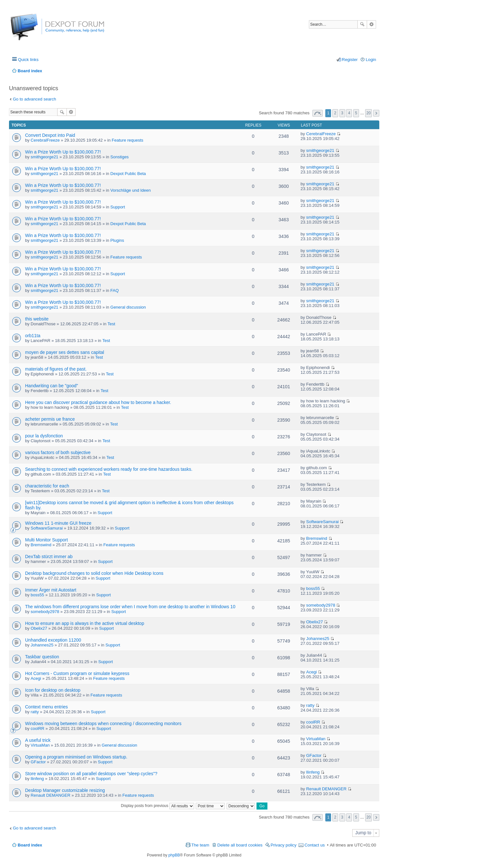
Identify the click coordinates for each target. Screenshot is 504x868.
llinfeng (37, 779)
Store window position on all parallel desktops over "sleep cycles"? (91, 774)
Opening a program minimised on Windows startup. (76, 757)
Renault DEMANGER (50, 795)
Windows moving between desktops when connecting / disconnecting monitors (103, 723)
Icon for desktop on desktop (53, 690)
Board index (30, 845)
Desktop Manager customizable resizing (65, 790)
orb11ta (33, 336)
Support (118, 207)
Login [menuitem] (371, 60)
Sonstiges (119, 157)
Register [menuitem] (350, 60)
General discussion (128, 307)
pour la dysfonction (44, 436)
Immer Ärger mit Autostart (51, 590)
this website (37, 319)
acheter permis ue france (50, 419)
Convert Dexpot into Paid (50, 135)
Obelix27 (39, 628)
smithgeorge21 (44, 157)
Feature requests (128, 140)
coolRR (37, 728)
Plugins (117, 240)
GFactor (38, 762)
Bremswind (41, 545)
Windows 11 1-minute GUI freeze (58, 523)
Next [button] (376, 113)
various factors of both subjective (58, 452)
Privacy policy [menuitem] (284, 845)
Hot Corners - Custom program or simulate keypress (77, 673)
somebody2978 (45, 612)
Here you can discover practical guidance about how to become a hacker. (98, 402)
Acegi (36, 678)
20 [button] (369, 113)
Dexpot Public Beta (128, 174)
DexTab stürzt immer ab (49, 557)
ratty (35, 712)
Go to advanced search (34, 99)
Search (362, 24)
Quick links (28, 60)
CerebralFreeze (45, 140)
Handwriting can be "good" (52, 386)
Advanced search (371, 24)
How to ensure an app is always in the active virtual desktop (85, 623)
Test (112, 324)
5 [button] (356, 113)
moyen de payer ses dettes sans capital (65, 352)
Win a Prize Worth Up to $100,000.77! (63, 152)
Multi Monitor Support (46, 540)
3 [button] (342, 113)
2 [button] (335, 113)
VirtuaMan (40, 745)
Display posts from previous (157, 806)
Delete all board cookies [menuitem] (240, 845)
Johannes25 (42, 645)
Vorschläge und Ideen (130, 190)
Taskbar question (42, 657)
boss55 (37, 595)
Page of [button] (318, 113)
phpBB (174, 855)
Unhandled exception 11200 (53, 640)
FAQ (114, 290)
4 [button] (349, 113)
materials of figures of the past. (56, 369)
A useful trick (38, 740)
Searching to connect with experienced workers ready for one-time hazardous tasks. (109, 469)
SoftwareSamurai (47, 528)
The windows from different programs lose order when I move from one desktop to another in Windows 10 (130, 607)
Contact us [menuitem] (315, 845)
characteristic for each (47, 486)
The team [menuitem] (200, 845)
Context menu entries (46, 707)
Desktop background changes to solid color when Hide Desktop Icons (94, 573)
